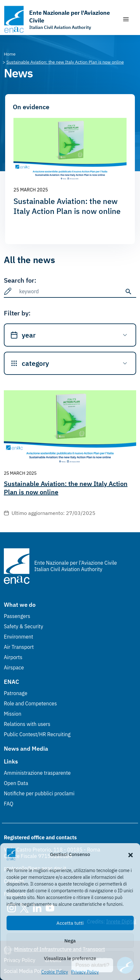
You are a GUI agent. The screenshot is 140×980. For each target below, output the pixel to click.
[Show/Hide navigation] (126, 19)
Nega (70, 941)
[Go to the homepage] (60, 19)
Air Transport (19, 647)
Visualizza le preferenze (70, 958)
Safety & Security (24, 626)
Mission (13, 714)
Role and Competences (30, 703)
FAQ (9, 804)
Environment (18, 637)
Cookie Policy (55, 972)
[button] (130, 854)
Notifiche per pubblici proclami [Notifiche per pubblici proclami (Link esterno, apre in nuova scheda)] (39, 793)
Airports (13, 657)
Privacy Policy (85, 972)
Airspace (14, 667)
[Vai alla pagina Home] (10, 54)
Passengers (17, 616)
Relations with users (27, 724)
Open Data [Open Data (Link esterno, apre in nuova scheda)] (16, 783)
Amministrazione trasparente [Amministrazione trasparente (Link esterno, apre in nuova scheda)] (37, 773)
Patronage (16, 693)
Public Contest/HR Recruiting (37, 734)
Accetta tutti (70, 923)
